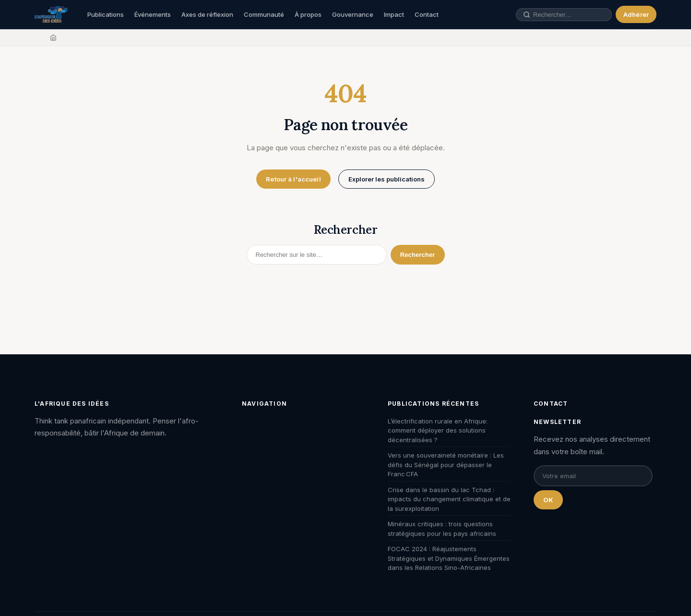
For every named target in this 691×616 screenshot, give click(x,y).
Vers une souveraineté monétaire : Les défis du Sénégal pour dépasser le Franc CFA (446, 465)
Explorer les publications (387, 179)
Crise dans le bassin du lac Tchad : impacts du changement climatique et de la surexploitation (449, 499)
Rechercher (418, 255)
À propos (308, 14)
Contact (427, 14)
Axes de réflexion (207, 14)
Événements (153, 14)
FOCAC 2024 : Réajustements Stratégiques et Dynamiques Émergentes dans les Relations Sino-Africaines (449, 558)
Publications (106, 14)
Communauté (264, 14)
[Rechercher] (317, 255)
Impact (394, 14)
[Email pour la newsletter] (593, 476)
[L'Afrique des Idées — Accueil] (51, 14)
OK (548, 500)
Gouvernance (353, 14)
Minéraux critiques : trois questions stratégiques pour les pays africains (442, 529)
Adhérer (636, 14)
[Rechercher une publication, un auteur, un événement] (569, 15)
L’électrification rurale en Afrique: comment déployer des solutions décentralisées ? (438, 430)
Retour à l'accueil (293, 179)
